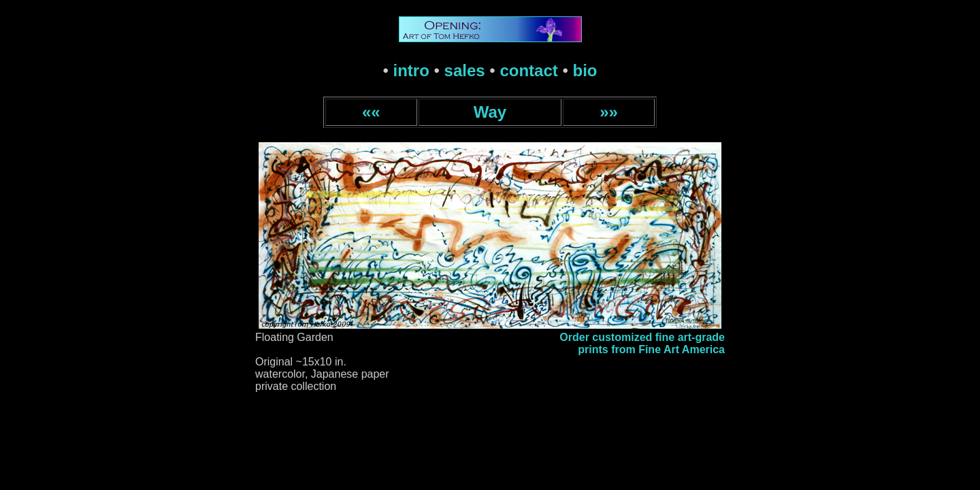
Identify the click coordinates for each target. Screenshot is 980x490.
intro (411, 70)
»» (609, 112)
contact (528, 70)
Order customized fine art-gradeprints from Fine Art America (642, 343)
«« (371, 112)
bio (585, 70)
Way (490, 112)
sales (465, 70)
